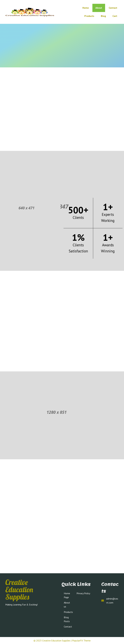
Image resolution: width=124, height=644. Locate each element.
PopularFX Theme (81, 641)
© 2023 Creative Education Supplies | (53, 641)
